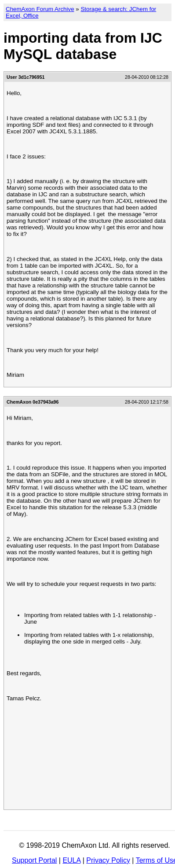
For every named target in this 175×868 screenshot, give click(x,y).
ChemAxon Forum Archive (40, 9)
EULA (71, 860)
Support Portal (34, 860)
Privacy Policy (108, 860)
